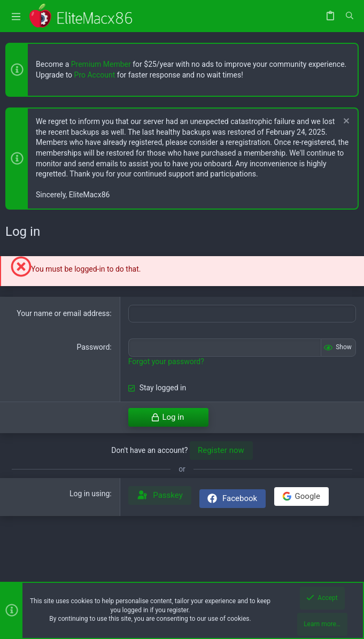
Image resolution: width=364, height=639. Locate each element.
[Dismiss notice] (345, 122)
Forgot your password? (166, 361)
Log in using (90, 494)
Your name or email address (63, 313)
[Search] (350, 16)
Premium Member (101, 64)
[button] (16, 16)
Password (93, 347)
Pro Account (95, 75)
